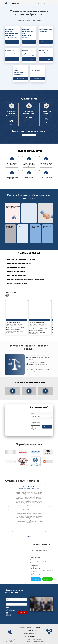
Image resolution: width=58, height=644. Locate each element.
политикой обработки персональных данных (35, 430)
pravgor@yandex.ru (48, 570)
